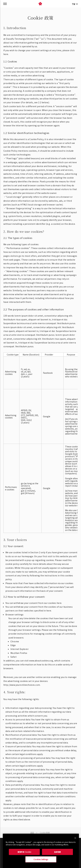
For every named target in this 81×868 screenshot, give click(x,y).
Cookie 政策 (45, 833)
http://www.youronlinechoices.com (22, 685)
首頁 (32, 833)
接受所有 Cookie (24, 852)
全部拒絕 (57, 852)
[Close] (75, 838)
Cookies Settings (41, 859)
